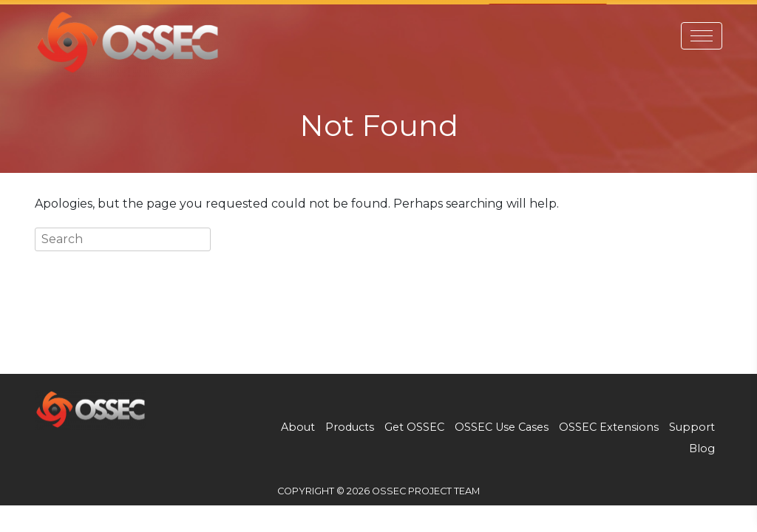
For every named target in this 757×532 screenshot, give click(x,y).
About (298, 423)
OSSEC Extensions (609, 423)
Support (692, 423)
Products (350, 423)
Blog (702, 445)
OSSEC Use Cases (502, 423)
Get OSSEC (414, 423)
